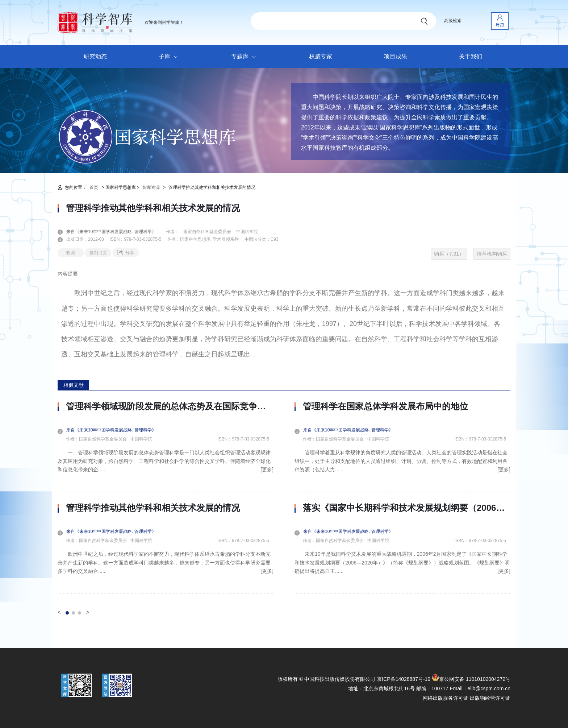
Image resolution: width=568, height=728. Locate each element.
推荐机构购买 (492, 254)
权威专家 (321, 56)
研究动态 (95, 56)
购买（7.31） (449, 254)
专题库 (245, 57)
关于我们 (471, 56)
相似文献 (74, 385)
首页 (94, 187)
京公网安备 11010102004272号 (471, 679)
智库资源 (151, 187)
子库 (170, 57)
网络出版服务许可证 (446, 698)
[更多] (267, 470)
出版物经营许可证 (490, 698)
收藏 (71, 253)
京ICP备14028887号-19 (404, 679)
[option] (166, 497)
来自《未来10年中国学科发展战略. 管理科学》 (116, 232)
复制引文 (98, 253)
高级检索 (453, 21)
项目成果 (396, 56)
